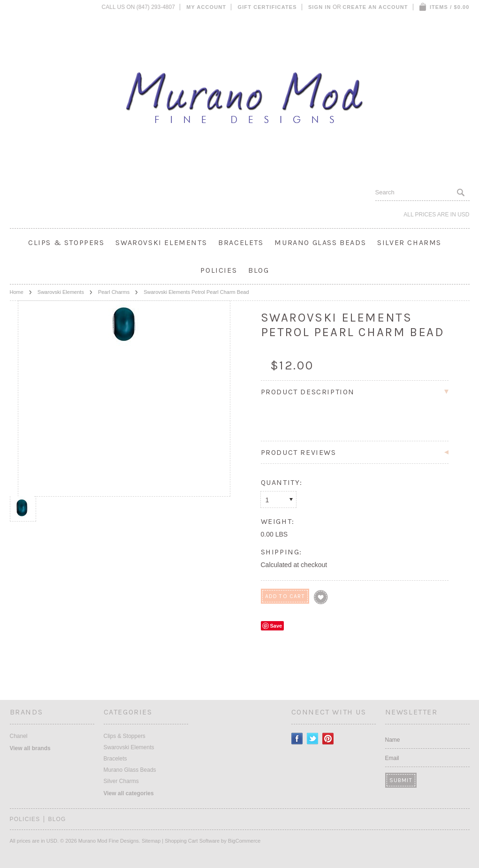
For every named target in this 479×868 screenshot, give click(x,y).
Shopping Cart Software (192, 841)
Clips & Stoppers (66, 242)
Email (392, 758)
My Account (206, 7)
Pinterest (328, 739)
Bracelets (241, 242)
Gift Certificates (267, 7)
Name (393, 740)
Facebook (297, 739)
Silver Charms (409, 242)
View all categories (129, 793)
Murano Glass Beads (320, 242)
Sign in (320, 7)
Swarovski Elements (161, 242)
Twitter (313, 739)
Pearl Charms (114, 292)
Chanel (19, 736)
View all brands (30, 748)
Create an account (375, 7)
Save (276, 626)
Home (17, 292)
